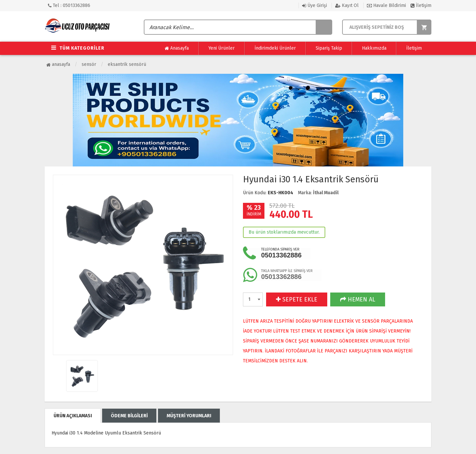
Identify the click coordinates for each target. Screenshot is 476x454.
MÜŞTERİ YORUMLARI (189, 416)
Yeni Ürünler (222, 48)
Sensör (89, 64)
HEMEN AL (358, 299)
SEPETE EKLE (297, 299)
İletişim (421, 5)
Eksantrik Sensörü (127, 64)
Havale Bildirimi (386, 5)
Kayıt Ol (347, 5)
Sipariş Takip (329, 48)
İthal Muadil (326, 193)
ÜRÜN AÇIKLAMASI (73, 416)
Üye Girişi (315, 5)
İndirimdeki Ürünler (275, 48)
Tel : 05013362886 (69, 5)
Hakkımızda (374, 48)
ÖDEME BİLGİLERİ (129, 416)
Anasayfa (177, 48)
